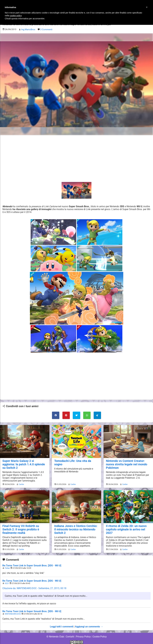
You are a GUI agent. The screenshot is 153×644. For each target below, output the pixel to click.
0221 (7, 580)
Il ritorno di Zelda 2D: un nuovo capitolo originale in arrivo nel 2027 (126, 526)
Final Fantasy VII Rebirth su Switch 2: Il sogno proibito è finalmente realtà (20, 526)
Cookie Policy (100, 633)
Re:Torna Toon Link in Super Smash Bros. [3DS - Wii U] (32, 562)
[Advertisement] (76, 158)
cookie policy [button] (16, 16)
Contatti (70, 633)
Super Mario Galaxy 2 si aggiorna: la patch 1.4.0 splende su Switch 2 (24, 462)
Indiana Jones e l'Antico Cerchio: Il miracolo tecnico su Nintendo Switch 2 (76, 526)
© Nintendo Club (55, 633)
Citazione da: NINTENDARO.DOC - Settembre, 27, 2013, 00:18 (35, 585)
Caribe (21, 481)
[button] (147, 7)
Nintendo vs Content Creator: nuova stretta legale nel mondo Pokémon (126, 464)
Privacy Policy (83, 633)
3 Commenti (46, 29)
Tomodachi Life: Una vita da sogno (76, 460)
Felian (7, 565)
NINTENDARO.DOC (13, 611)
